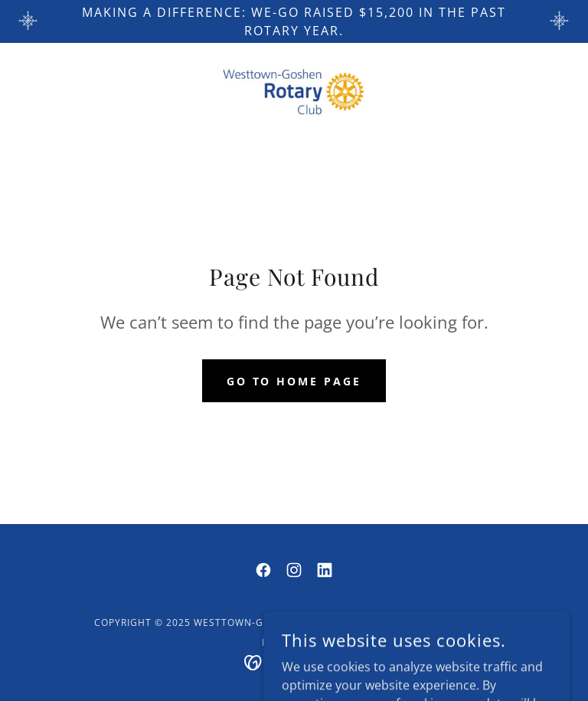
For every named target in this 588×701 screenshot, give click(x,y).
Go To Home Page (294, 381)
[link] (294, 92)
